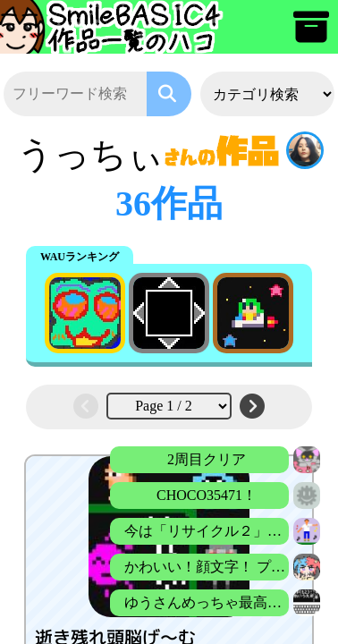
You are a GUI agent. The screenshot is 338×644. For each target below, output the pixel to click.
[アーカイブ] (311, 35)
